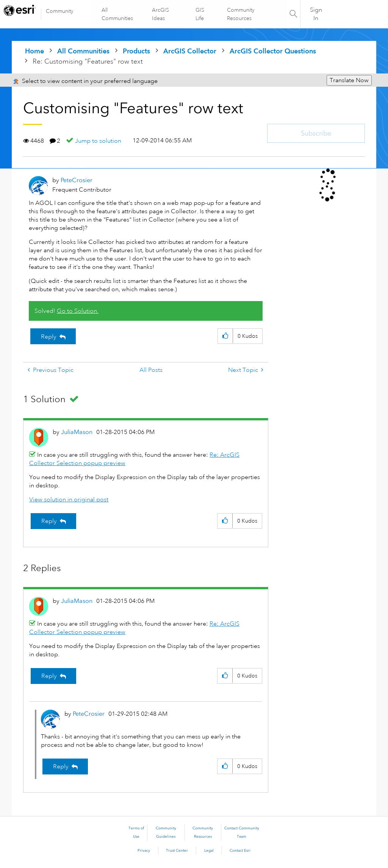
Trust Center (177, 851)
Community (60, 11)
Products (136, 51)
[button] (225, 336)
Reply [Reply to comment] (49, 521)
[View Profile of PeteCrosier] (77, 180)
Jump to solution (98, 141)
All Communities (118, 14)
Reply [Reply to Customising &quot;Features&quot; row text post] (49, 337)
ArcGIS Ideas (161, 14)
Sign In (316, 14)
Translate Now (349, 80)
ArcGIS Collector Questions (273, 51)
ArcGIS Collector (190, 51)
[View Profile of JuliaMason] (77, 432)
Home (34, 51)
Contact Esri (240, 851)
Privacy (144, 851)
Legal (209, 851)
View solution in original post (69, 500)
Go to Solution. (78, 311)
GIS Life (200, 14)
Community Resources (240, 14)
